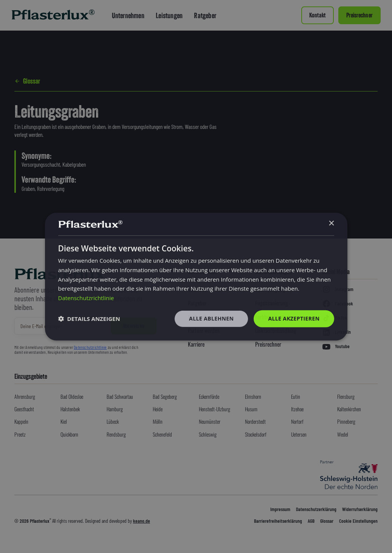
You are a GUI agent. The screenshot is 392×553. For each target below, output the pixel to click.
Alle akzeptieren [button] (294, 318)
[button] (89, 319)
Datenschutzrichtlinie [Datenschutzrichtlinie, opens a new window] (86, 298)
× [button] (331, 224)
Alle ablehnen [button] (211, 318)
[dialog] (196, 276)
